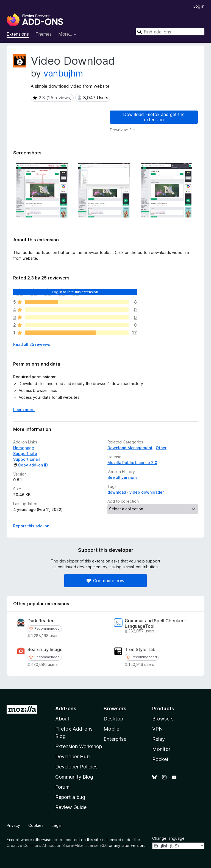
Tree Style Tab (140, 650)
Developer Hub (72, 757)
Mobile (111, 729)
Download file (122, 130)
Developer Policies (76, 767)
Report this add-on (31, 526)
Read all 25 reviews (32, 344)
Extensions (18, 34)
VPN (157, 729)
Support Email (27, 459)
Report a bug (70, 797)
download (117, 492)
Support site (25, 453)
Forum (62, 787)
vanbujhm (63, 73)
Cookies (36, 825)
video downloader (147, 492)
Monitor (161, 749)
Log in (199, 6)
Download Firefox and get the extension (154, 117)
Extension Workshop (79, 746)
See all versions (123, 477)
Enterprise (115, 739)
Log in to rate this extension (75, 292)
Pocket (160, 759)
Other (161, 448)
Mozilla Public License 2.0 (132, 463)
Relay (159, 739)
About (62, 719)
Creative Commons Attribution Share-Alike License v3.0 (57, 845)
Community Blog (74, 777)
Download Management (130, 448)
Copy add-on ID (30, 465)
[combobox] (170, 32)
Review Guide (71, 807)
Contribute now (105, 581)
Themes (44, 34)
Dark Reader (41, 621)
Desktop (113, 719)
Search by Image (45, 650)
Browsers (163, 719)
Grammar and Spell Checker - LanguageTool (156, 623)
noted (58, 840)
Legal (57, 825)
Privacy (13, 825)
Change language (168, 838)
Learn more (24, 410)
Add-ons (66, 709)
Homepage (24, 448)
